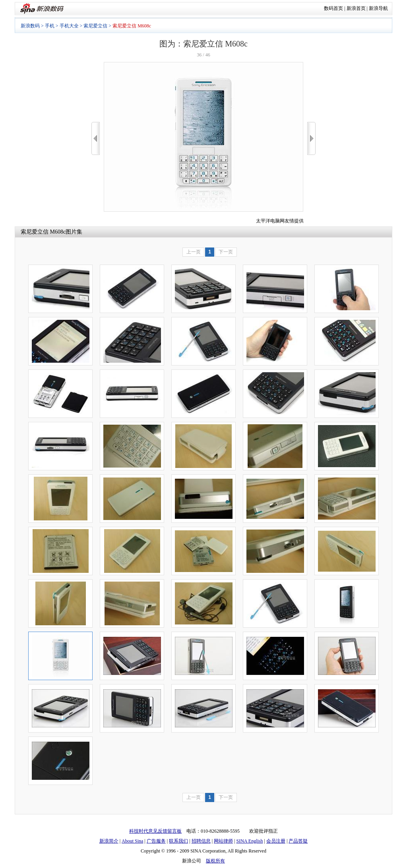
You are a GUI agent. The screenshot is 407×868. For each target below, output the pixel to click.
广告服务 (156, 841)
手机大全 (69, 26)
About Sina (132, 841)
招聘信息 (201, 841)
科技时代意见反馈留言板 (155, 831)
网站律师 (223, 841)
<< (96, 138)
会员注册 (276, 841)
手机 (50, 26)
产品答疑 (298, 841)
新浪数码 (30, 26)
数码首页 (333, 8)
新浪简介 (109, 841)
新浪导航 (378, 8)
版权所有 (215, 861)
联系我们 (178, 841)
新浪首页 (356, 8)
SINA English (249, 841)
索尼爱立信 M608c (43, 232)
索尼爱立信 (95, 26)
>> (311, 138)
